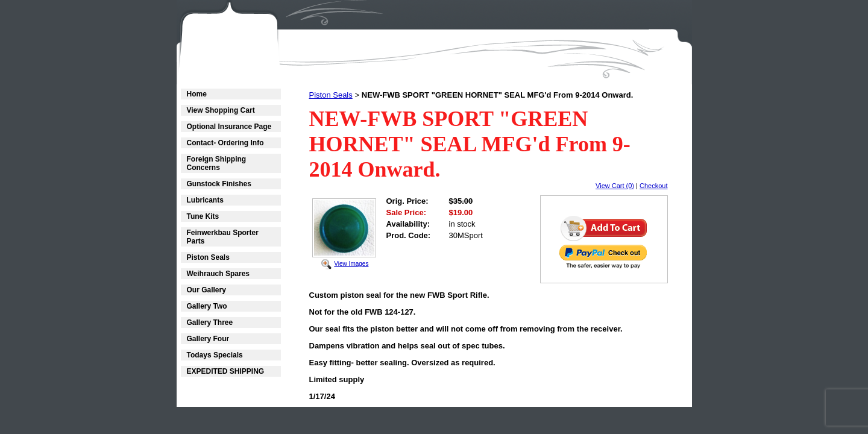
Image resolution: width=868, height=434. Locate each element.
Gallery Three (210, 322)
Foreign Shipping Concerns (217, 163)
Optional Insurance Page (229, 127)
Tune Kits (203, 216)
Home (197, 94)
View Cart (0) (615, 186)
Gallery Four (208, 339)
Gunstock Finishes (219, 184)
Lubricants (205, 200)
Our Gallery (206, 290)
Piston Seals (208, 257)
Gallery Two (207, 306)
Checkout (653, 186)
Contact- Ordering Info (225, 143)
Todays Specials (215, 355)
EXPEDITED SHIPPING (226, 371)
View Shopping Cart (221, 110)
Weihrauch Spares (218, 274)
